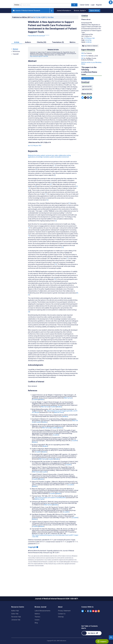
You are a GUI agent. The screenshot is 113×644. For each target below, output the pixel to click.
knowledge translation (43, 166)
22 (29, 320)
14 (29, 237)
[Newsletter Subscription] (92, 642)
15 (29, 244)
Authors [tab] (28, 51)
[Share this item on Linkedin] (91, 106)
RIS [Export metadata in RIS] (83, 67)
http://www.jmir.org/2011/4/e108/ (39, 65)
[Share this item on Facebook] (88, 106)
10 (29, 197)
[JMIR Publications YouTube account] (93, 620)
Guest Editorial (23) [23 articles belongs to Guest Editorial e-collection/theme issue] (87, 87)
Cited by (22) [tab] (42, 51)
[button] (111, 2)
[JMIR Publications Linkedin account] (91, 620)
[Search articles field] (46, 14)
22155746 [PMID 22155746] (88, 49)
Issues (37, 628)
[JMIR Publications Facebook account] (88, 620)
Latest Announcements (42, 619)
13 (69, 212)
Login (93, 14)
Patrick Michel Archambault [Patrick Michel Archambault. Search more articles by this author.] (39, 44)
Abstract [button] (15, 58)
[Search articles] (74, 14)
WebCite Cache (59, 421)
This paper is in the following (92, 80)
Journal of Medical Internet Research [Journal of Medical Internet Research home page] (26, 19)
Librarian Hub (16, 628)
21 (29, 304)
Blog (36, 632)
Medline (42, 408)
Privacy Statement (64, 619)
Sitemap (61, 625)
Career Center (85, 14)
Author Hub (15, 619)
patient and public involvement (60, 166)
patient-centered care (47, 164)
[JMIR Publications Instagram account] (96, 620)
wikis (56, 164)
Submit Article (94, 19)
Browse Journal (40, 616)
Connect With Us (87, 616)
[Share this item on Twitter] (85, 106)
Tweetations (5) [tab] (58, 51)
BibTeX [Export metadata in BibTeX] (84, 65)
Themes (37, 625)
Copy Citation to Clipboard (90, 55)
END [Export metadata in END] (83, 62)
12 (47, 209)
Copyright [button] (16, 63)
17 (67, 267)
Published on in (33, 26)
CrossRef (35, 408)
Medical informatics (34, 164)
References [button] (16, 60)
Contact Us (62, 622)
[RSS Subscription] (99, 620)
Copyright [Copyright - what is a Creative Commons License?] (33, 556)
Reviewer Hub (16, 625)
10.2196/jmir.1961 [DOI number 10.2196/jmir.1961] (89, 47)
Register (99, 14)
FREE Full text (68, 407)
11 (46, 203)
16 (62, 256)
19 (55, 288)
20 (77, 302)
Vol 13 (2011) (43, 26)
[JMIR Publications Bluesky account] (83, 620)
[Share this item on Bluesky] (83, 106)
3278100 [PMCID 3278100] (89, 51)
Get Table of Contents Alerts (90, 636)
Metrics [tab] (73, 51)
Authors (37, 622)
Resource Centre (18, 616)
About (60, 616)
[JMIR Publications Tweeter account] (85, 620)
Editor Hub (15, 622)
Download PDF (87, 95)
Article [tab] (17, 51)
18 (56, 273)
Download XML (87, 98)
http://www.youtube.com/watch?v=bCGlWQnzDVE (50, 506)
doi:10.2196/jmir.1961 (35, 154)
